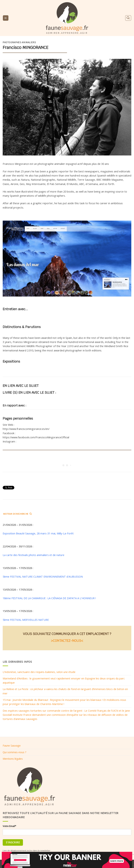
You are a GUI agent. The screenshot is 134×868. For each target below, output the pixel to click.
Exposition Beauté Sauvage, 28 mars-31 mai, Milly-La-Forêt (38, 533)
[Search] (128, 18)
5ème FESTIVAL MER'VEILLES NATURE (26, 620)
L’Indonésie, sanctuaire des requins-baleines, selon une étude (39, 672)
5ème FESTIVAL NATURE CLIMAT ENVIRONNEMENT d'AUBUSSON (43, 577)
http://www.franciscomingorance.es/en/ (26, 429)
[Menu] (6, 18)
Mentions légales (13, 759)
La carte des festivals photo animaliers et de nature (33, 555)
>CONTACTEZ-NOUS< (67, 641)
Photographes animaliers (19, 42)
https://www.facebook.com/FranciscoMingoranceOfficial (36, 437)
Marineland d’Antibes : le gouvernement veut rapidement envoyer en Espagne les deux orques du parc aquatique (64, 680)
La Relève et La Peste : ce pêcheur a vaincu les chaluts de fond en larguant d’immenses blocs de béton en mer (65, 691)
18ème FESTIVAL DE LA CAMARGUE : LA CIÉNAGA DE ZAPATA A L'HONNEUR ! (49, 598)
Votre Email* (9, 826)
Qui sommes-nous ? (15, 752)
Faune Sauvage (12, 745)
